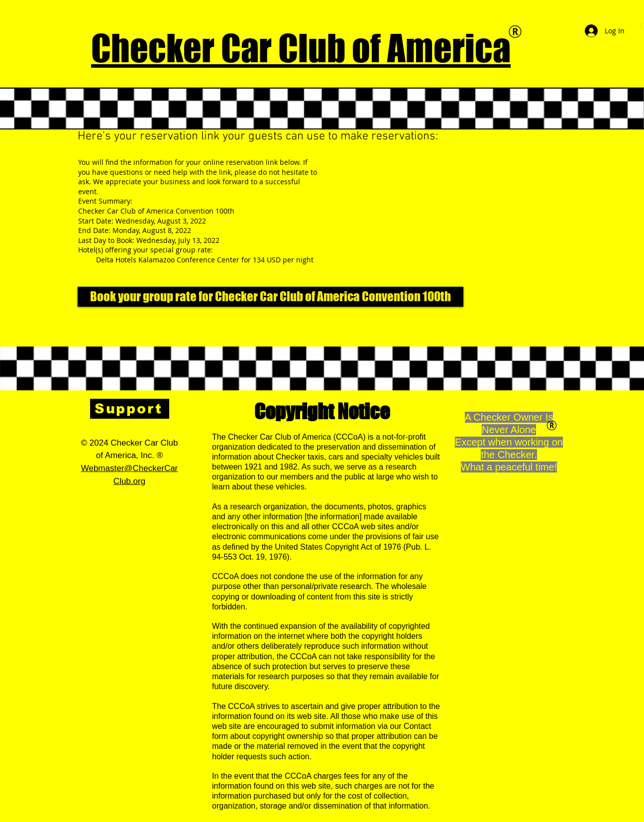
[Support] (130, 409)
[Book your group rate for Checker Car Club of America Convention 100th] (270, 297)
